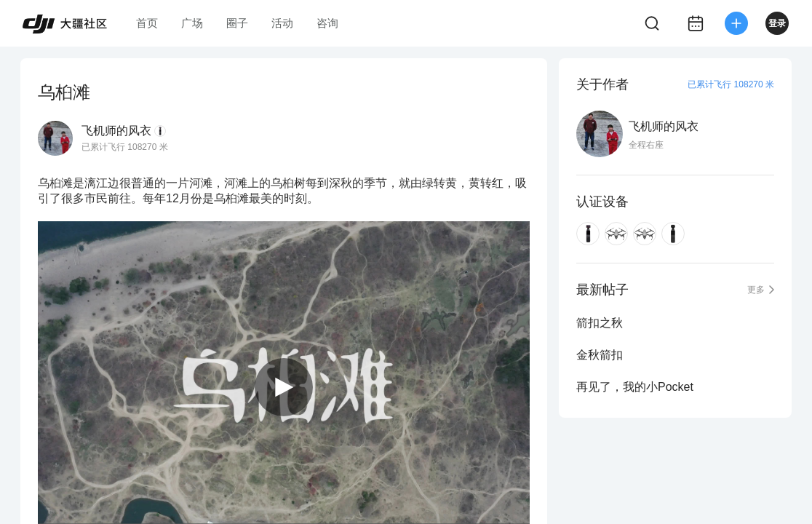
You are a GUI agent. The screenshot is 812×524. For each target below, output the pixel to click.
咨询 (327, 23)
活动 (282, 23)
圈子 (237, 23)
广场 (192, 23)
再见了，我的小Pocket (635, 387)
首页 (147, 23)
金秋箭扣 (600, 355)
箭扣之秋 (600, 323)
